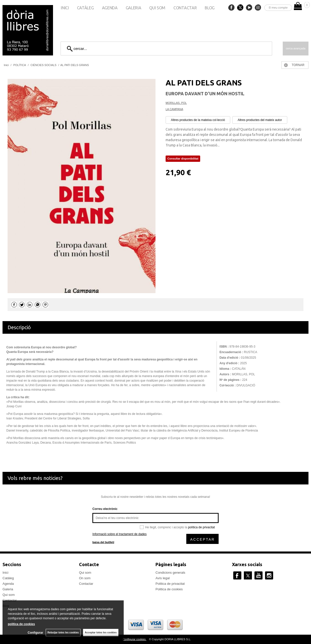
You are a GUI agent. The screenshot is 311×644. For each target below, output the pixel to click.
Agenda (110, 8)
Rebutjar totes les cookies (63, 633)
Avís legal (163, 578)
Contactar (185, 8)
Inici (65, 8)
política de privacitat (201, 527)
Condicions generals (170, 573)
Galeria (134, 8)
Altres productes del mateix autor (260, 120)
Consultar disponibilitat (183, 159)
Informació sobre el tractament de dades (120, 534)
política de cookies (21, 624)
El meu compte (278, 7)
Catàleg (85, 8)
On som (85, 578)
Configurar (35, 633)
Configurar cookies (134, 639)
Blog (210, 8)
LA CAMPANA (174, 109)
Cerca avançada (296, 48)
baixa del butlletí (103, 542)
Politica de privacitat (170, 584)
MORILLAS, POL (176, 103)
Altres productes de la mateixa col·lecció (198, 120)
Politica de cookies (169, 589)
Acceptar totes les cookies (101, 633)
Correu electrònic (105, 509)
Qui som (157, 8)
